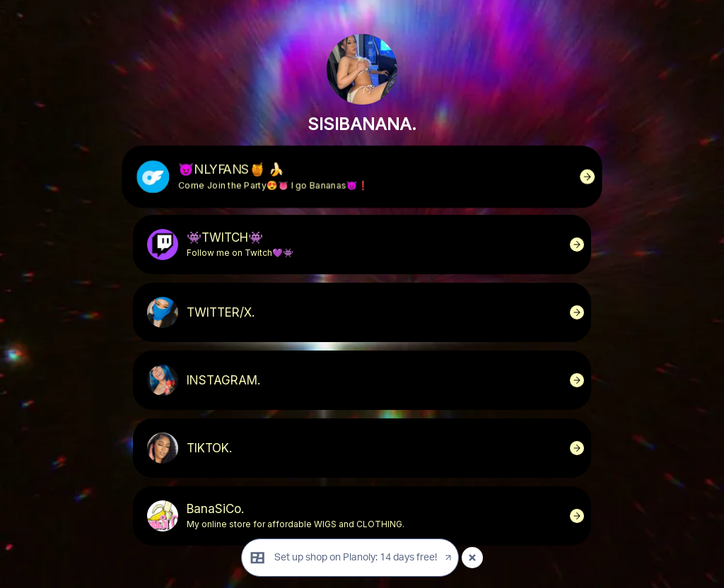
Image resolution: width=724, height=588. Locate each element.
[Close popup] (472, 558)
